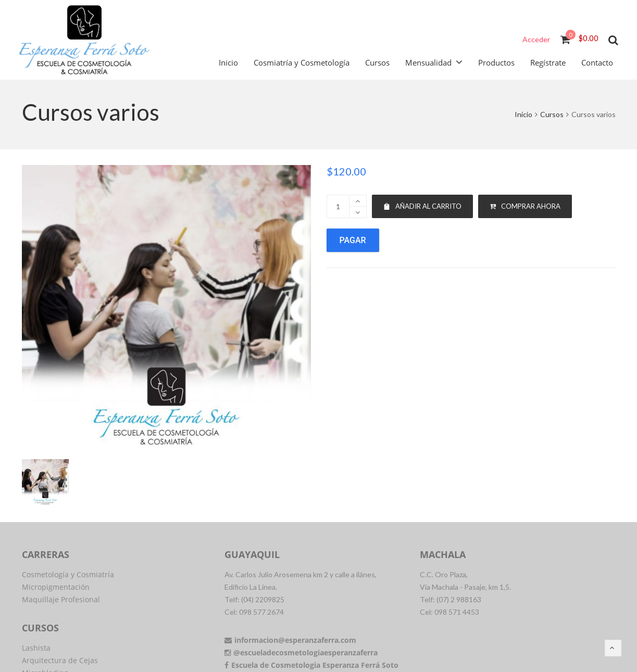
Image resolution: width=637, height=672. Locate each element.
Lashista (36, 648)
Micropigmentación (56, 587)
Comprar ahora (525, 206)
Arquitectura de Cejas (60, 660)
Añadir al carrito (422, 206)
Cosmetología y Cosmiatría (68, 574)
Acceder (536, 39)
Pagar (353, 240)
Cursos (552, 114)
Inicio (523, 114)
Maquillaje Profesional (61, 599)
